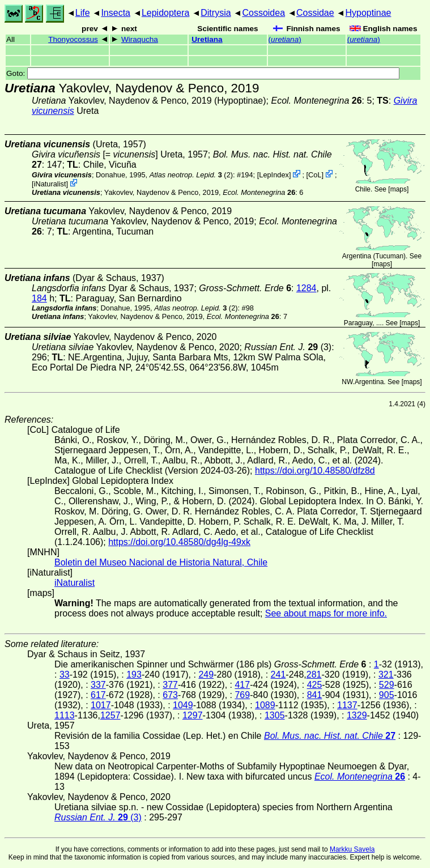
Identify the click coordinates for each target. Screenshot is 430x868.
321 (386, 675)
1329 (357, 715)
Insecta (116, 13)
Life (83, 13)
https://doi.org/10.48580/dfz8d (315, 471)
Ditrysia (216, 13)
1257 (110, 715)
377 (170, 685)
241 (278, 675)
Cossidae (315, 13)
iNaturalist (50, 184)
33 (65, 675)
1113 (65, 715)
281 (314, 675)
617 (98, 695)
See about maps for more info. (326, 613)
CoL (315, 175)
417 (242, 685)
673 (170, 695)
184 (39, 298)
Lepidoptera (166, 13)
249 (206, 675)
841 (315, 695)
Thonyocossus (73, 39)
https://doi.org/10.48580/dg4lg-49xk (179, 542)
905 (387, 695)
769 (242, 695)
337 (98, 685)
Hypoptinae (368, 13)
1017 (101, 705)
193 (134, 675)
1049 (183, 705)
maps (399, 189)
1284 (306, 288)
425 (315, 685)
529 (387, 685)
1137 (347, 705)
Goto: (203, 73)
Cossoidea (263, 13)
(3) (288, 347)
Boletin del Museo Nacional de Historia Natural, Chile (161, 562)
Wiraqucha (140, 39)
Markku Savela (352, 849)
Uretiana (207, 39)
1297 (193, 715)
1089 (265, 705)
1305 (275, 715)
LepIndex (274, 175)
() (285, 39)
